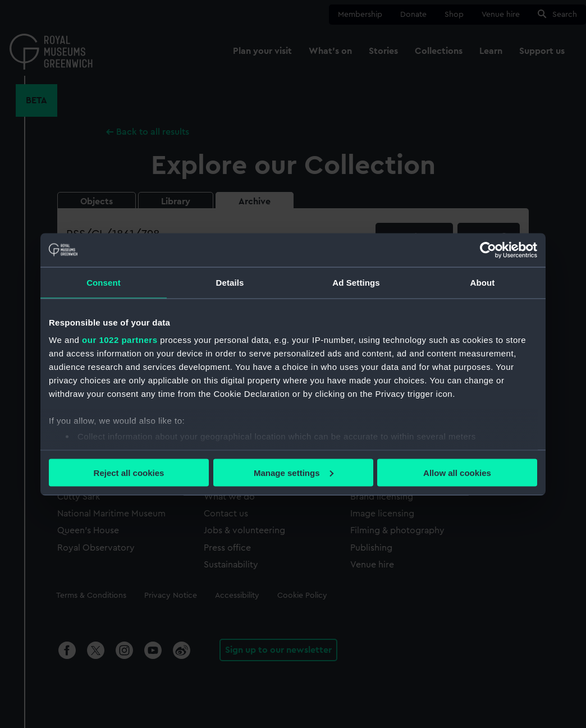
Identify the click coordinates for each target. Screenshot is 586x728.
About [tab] (483, 282)
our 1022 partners (120, 340)
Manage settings (294, 472)
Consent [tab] (104, 282)
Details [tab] (230, 282)
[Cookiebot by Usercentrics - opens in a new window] (488, 250)
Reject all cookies (129, 472)
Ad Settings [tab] (356, 282)
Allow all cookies (457, 472)
